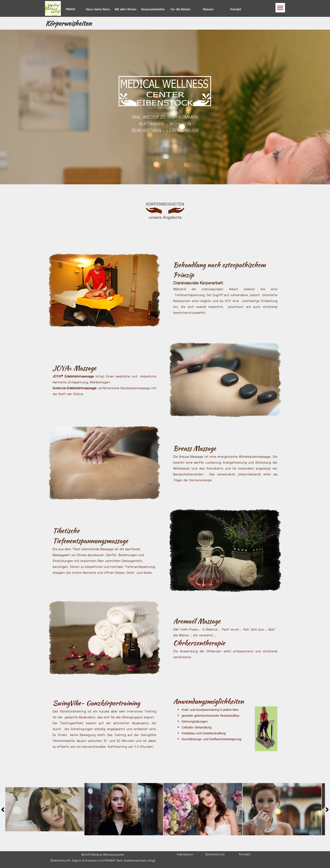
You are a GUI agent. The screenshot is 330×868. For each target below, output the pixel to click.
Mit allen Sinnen (126, 9)
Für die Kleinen (180, 9)
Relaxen (208, 9)
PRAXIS (70, 9)
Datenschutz (215, 854)
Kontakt (236, 9)
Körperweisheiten (153, 9)
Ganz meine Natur (98, 9)
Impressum (185, 854)
